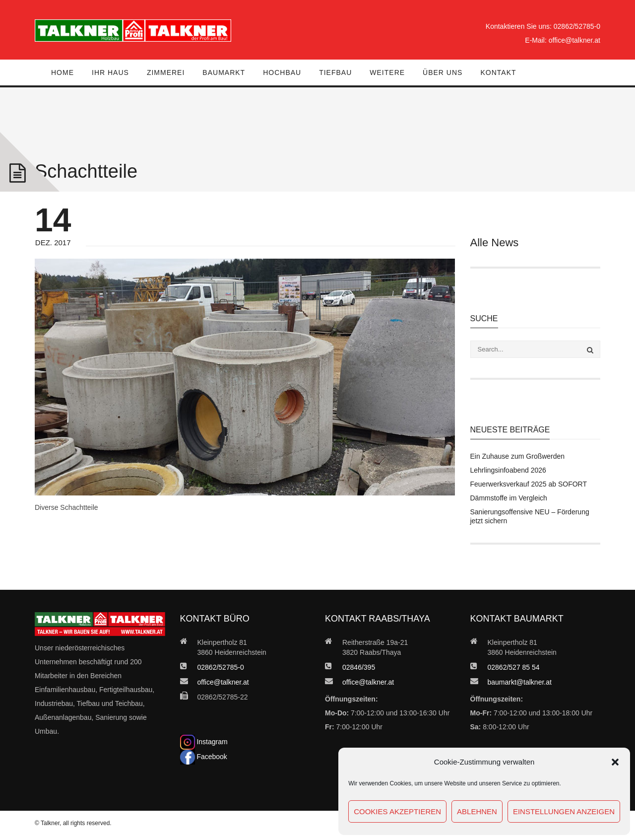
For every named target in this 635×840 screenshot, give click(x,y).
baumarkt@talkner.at (520, 682)
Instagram (204, 742)
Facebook (204, 757)
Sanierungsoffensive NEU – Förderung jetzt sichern (530, 516)
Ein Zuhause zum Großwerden (518, 456)
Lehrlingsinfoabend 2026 (508, 470)
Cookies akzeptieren (397, 811)
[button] (615, 762)
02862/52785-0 (577, 26)
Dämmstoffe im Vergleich (509, 498)
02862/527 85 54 (514, 667)
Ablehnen (477, 811)
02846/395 (359, 667)
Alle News (495, 243)
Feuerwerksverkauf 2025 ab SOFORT (529, 484)
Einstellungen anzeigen (564, 811)
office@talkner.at (574, 40)
